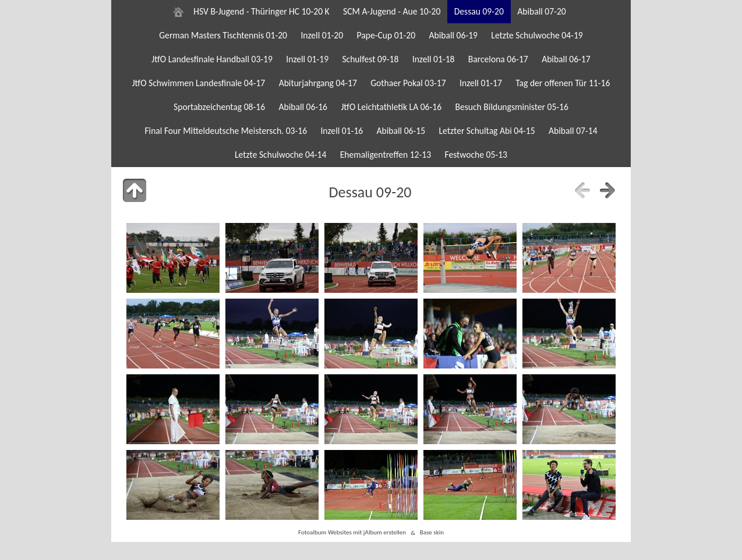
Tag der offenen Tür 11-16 (563, 83)
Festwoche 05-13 (476, 155)
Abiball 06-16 (303, 107)
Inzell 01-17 (481, 83)
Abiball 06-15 (401, 131)
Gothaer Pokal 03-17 (408, 83)
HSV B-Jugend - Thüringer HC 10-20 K (261, 11)
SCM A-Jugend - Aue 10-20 (392, 11)
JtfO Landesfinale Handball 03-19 (212, 59)
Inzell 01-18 (434, 59)
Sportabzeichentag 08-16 (219, 107)
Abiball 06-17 (566, 59)
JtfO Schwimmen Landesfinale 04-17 (199, 83)
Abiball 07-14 (573, 131)
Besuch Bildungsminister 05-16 (511, 107)
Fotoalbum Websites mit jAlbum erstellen (352, 533)
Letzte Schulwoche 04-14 (280, 155)
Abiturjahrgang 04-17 (318, 83)
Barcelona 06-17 (498, 59)
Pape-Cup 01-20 (386, 35)
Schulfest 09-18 (370, 59)
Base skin (432, 533)
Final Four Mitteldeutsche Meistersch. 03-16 (226, 131)
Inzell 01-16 (342, 131)
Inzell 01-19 (307, 59)
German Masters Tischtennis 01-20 (223, 35)
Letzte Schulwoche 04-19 (537, 35)
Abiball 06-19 (453, 35)
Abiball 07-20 (542, 11)
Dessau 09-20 (479, 11)
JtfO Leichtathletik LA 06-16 (391, 107)
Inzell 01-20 (322, 35)
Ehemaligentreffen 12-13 (386, 155)
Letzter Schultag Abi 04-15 (487, 131)
